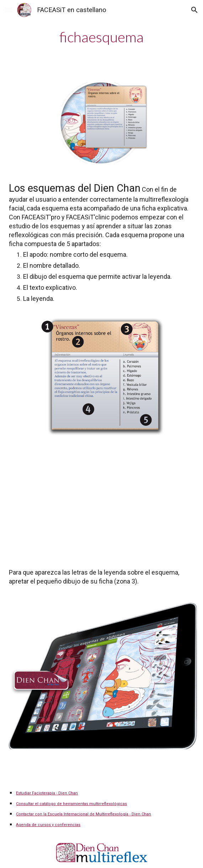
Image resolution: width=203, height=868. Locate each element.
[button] (9, 10)
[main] (101, 37)
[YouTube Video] (101, 501)
